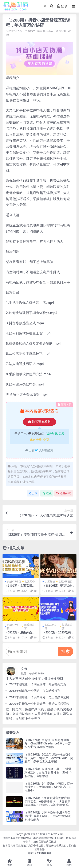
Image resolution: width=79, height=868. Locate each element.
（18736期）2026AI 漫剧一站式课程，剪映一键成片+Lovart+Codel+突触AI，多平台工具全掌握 (49, 758)
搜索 (66, 651)
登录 (62, 6)
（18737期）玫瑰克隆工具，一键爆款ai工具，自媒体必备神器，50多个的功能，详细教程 (48, 772)
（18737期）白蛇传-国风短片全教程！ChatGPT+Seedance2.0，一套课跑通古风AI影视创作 (48, 744)
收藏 (47, 493)
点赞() (64, 493)
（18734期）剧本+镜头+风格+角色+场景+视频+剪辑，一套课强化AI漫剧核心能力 (48, 816)
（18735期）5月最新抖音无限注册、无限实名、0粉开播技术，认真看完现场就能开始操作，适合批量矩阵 (49, 801)
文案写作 (30, 581)
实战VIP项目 (35, 31)
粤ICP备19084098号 (40, 853)
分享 (33, 493)
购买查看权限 (39, 422)
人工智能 (50, 581)
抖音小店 (48, 31)
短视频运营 (29, 626)
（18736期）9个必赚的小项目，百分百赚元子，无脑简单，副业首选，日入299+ (49, 787)
